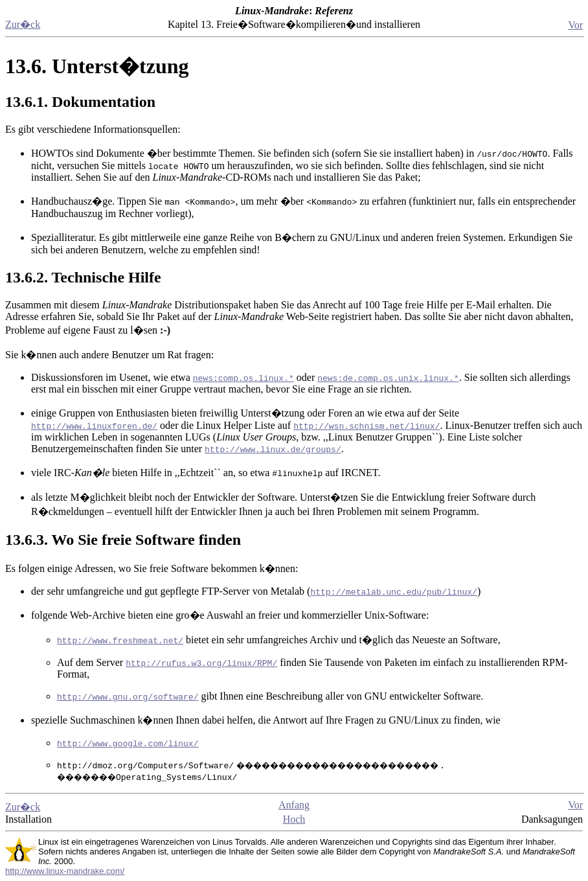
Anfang (294, 805)
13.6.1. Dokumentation (80, 102)
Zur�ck (23, 24)
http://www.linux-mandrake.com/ (65, 871)
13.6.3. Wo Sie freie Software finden (123, 540)
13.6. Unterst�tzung (97, 66)
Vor (575, 25)
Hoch (294, 819)
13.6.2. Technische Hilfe (83, 277)
